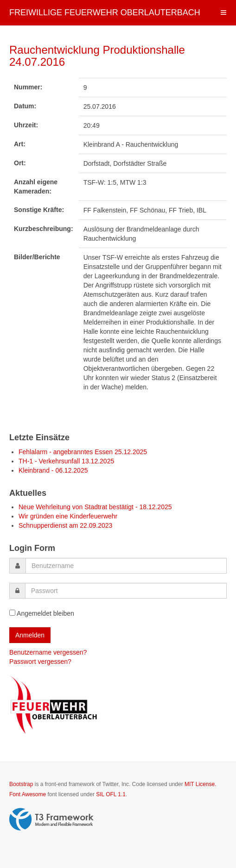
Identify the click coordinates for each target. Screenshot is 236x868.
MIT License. (200, 784)
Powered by (51, 819)
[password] (126, 591)
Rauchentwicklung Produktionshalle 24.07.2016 (97, 56)
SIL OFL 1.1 (111, 794)
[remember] (12, 613)
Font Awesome (28, 794)
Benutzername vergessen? (48, 652)
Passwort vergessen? (40, 662)
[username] (126, 566)
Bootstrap (21, 784)
